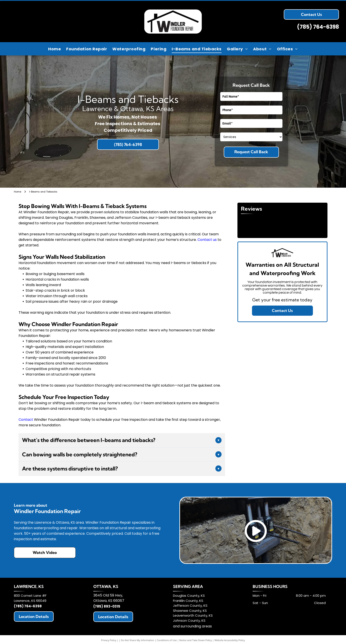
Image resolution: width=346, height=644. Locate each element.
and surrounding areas (192, 626)
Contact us (207, 240)
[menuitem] (55, 49)
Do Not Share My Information (138, 640)
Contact (26, 420)
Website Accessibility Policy (230, 640)
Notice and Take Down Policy (196, 640)
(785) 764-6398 (318, 27)
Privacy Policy (109, 640)
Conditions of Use (167, 640)
